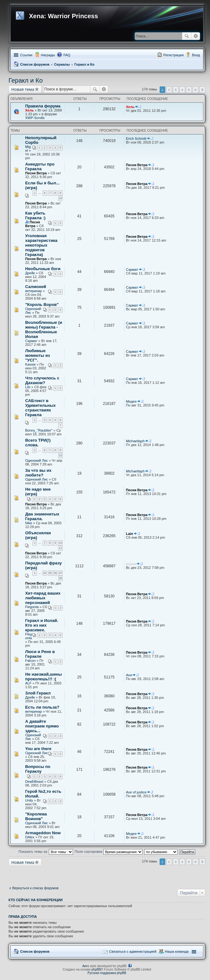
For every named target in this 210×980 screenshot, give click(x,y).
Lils (28, 387)
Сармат (132, 269)
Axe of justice (136, 792)
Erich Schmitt (136, 139)
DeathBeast (34, 781)
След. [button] (202, 90)
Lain (130, 534)
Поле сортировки (108, 852)
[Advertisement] (59, 874)
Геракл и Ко (84, 64)
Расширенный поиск (196, 36)
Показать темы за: (46, 852)
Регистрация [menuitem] (173, 55)
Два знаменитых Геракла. (42, 516)
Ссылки (26, 55)
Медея (131, 401)
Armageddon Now (43, 833)
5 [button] (189, 90)
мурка (131, 564)
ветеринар (34, 291)
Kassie (30, 364)
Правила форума (43, 106)
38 (60, 578)
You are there (38, 749)
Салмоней (36, 287)
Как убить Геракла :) (35, 215)
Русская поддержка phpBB (107, 973)
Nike (29, 523)
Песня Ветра (36, 173)
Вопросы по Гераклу (38, 769)
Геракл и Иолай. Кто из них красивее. (42, 625)
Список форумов (35, 64)
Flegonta (32, 607)
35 (50, 573)
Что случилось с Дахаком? (42, 380)
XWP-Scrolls (35, 118)
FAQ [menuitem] (67, 55)
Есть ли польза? (42, 707)
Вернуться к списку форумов (35, 888)
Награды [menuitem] (48, 55)
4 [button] (182, 90)
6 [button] (196, 90)
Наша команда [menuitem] (177, 951)
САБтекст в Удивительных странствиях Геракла (40, 408)
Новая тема (23, 89)
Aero (85, 966)
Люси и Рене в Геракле (40, 654)
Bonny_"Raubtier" (39, 430)
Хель (29, 110)
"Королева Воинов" (36, 816)
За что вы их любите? (38, 473)
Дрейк (30, 273)
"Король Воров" (42, 305)
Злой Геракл (38, 693)
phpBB (96, 969)
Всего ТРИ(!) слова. (38, 443)
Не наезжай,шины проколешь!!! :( (43, 677)
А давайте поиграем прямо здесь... (42, 726)
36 (55, 573)
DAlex (30, 837)
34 (45, 573)
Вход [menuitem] (196, 55)
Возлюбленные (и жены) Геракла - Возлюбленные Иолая (44, 329)
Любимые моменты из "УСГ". (38, 355)
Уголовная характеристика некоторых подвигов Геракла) (41, 245)
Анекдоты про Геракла (40, 166)
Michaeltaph (135, 441)
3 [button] (176, 90)
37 (60, 573)
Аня (129, 675)
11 (60, 548)
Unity (29, 800)
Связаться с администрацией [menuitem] (133, 951)
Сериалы (62, 64)
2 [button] (169, 90)
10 (60, 198)
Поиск (187, 36)
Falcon (30, 661)
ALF (28, 683)
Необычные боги (43, 269)
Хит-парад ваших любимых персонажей (43, 598)
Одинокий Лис (37, 460)
